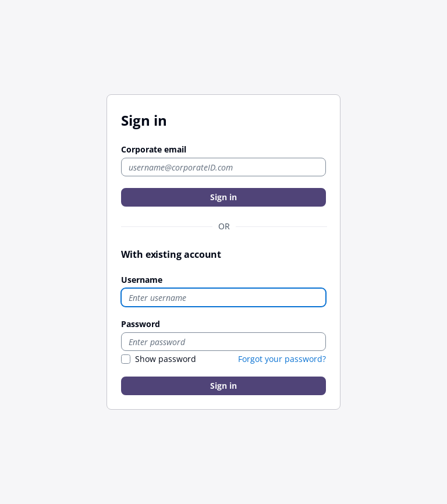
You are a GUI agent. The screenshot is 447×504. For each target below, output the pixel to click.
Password (141, 324)
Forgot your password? (282, 359)
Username (142, 280)
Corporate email (154, 149)
